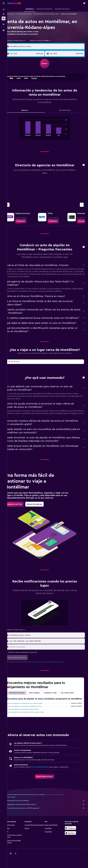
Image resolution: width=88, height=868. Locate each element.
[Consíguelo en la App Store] (72, 845)
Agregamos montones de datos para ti (49, 817)
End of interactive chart (25, 137)
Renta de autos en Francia (30, 14)
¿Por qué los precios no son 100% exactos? (49, 820)
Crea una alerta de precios (46, 779)
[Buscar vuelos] (4, 10)
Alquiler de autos (15, 14)
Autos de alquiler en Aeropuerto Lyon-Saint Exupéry (31, 716)
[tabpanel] (48, 132)
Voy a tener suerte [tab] (73, 702)
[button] (4, 3)
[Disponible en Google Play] (72, 840)
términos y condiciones (44, 671)
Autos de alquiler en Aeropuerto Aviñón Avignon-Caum (32, 724)
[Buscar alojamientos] (4, 14)
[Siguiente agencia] (82, 207)
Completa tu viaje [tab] (56, 702)
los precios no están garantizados (60, 807)
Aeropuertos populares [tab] (23, 702)
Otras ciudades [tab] (40, 702)
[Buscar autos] (4, 18)
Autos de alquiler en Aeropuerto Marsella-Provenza (30, 718)
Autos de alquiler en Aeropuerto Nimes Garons (29, 721)
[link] (27, 224)
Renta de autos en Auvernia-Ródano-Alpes (52, 14)
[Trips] (4, 24)
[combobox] (21, 43)
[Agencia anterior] (13, 207)
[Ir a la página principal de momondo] (14, 3)
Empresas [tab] (29, 113)
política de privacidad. (63, 671)
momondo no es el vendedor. (49, 813)
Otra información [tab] (66, 113)
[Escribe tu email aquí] (50, 656)
